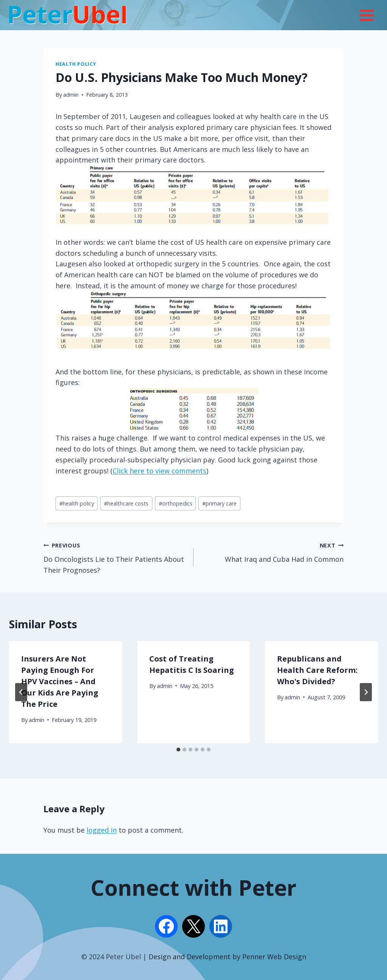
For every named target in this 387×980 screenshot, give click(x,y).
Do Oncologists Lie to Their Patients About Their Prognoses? (115, 557)
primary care (219, 503)
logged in (102, 830)
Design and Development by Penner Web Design (227, 957)
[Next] (366, 692)
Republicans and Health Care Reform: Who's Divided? (317, 670)
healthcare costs (126, 503)
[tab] (178, 750)
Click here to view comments (159, 471)
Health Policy (76, 64)
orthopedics (176, 503)
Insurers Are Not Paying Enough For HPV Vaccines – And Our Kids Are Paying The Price (60, 681)
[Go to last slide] (21, 692)
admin (71, 95)
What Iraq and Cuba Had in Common (272, 552)
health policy (77, 503)
